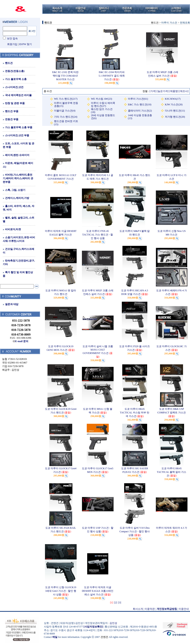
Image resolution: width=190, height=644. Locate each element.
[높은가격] (163, 91)
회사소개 (138, 609)
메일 (55, 637)
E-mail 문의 (21, 341)
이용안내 (184, 609)
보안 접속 (12, 39)
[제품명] (174, 91)
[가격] (153, 91)
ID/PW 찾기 (25, 44)
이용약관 (150, 609)
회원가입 (12, 44)
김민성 (113, 623)
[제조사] (184, 91)
